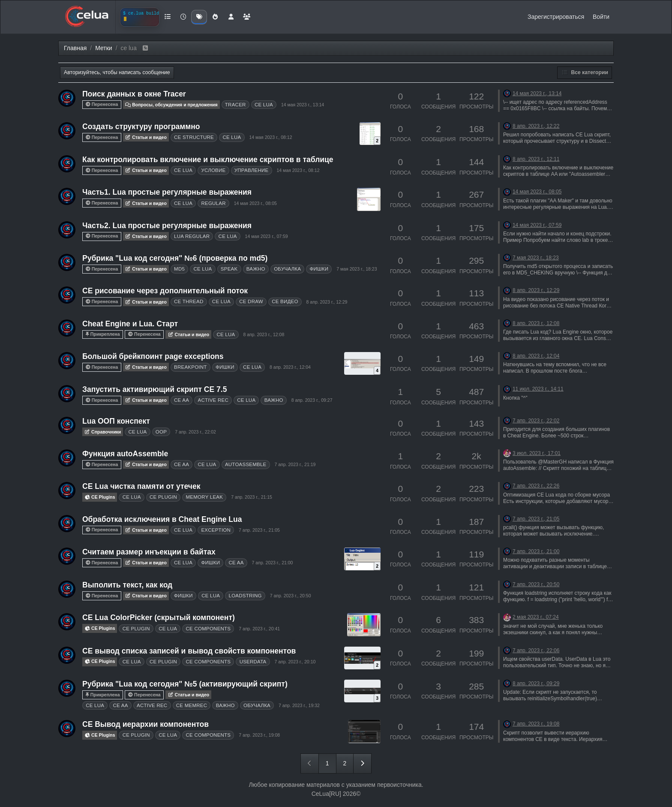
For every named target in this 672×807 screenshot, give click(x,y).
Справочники (103, 432)
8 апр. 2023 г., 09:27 (312, 400)
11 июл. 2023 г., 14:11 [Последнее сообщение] (538, 389)
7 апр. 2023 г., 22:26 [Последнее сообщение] (536, 486)
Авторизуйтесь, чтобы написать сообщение (117, 72)
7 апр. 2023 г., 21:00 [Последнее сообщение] (536, 551)
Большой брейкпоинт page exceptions (153, 356)
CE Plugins (100, 497)
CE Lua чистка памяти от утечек (141, 486)
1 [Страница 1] (327, 763)
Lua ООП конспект (116, 421)
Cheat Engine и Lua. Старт (130, 324)
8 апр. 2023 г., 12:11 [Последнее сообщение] (536, 159)
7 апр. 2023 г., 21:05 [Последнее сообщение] (536, 519)
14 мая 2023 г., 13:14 (303, 105)
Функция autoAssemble (125, 454)
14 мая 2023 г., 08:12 (270, 137)
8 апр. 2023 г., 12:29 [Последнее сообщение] (536, 290)
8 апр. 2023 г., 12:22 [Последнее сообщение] (536, 126)
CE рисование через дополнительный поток (165, 291)
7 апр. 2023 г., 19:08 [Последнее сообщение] (536, 724)
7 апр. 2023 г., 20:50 (291, 596)
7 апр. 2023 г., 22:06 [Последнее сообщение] (536, 650)
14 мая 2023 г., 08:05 (255, 203)
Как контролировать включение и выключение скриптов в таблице (208, 160)
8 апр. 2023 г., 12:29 (327, 302)
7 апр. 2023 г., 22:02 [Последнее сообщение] (536, 421)
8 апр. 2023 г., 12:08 (264, 334)
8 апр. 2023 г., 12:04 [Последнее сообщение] (536, 356)
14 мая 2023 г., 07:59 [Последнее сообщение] (537, 225)
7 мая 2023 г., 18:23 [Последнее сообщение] (536, 258)
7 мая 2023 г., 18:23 (357, 269)
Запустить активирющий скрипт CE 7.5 (154, 389)
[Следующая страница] (362, 763)
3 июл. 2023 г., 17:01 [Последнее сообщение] (537, 453)
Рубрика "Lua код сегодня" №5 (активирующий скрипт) (185, 684)
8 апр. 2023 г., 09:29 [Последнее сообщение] (536, 684)
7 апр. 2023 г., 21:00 (273, 563)
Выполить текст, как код (127, 585)
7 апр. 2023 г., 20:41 (259, 629)
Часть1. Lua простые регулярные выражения (167, 192)
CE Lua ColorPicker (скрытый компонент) (159, 617)
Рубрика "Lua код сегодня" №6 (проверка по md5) (175, 258)
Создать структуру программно (141, 126)
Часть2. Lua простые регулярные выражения (167, 226)
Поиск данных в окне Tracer (134, 94)
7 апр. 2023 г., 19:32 (299, 705)
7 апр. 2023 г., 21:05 (259, 530)
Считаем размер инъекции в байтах (149, 552)
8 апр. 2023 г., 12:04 (290, 367)
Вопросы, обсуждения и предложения (171, 105)
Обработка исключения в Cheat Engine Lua (162, 519)
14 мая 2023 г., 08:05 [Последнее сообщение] (537, 192)
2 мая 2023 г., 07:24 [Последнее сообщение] (536, 617)
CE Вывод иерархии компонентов (145, 724)
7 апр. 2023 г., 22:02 (195, 432)
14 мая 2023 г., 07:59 (267, 236)
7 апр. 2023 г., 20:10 (295, 662)
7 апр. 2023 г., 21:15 (252, 497)
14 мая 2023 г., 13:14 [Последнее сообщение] (537, 93)
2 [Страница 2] (345, 763)
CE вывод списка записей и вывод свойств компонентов (189, 651)
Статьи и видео (146, 137)
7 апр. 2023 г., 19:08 (259, 735)
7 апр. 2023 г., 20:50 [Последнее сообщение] (536, 584)
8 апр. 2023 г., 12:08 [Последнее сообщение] (536, 323)
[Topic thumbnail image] (370, 134)
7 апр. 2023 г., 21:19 (295, 464)
